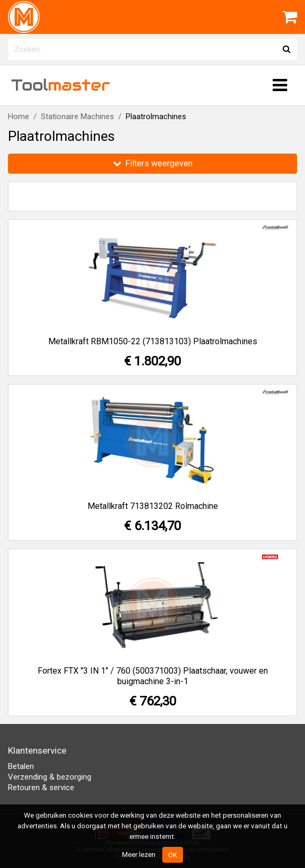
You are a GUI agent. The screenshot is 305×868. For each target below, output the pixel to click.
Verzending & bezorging (50, 777)
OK (173, 855)
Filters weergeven (153, 163)
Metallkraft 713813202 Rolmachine (153, 506)
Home (19, 117)
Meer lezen (139, 854)
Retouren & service (41, 788)
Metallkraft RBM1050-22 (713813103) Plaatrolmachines (153, 341)
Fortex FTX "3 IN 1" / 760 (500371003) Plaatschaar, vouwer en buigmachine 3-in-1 (153, 676)
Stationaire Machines (77, 117)
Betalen (21, 766)
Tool (60, 85)
